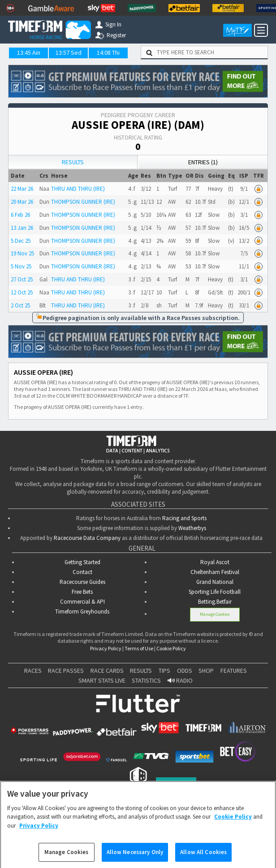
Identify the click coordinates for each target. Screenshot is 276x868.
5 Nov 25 (21, 266)
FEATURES (234, 671)
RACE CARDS (107, 671)
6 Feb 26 (20, 215)
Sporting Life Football (215, 592)
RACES (33, 671)
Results (73, 162)
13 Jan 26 (22, 228)
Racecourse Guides (82, 582)
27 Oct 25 (22, 279)
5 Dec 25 (21, 241)
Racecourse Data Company (87, 538)
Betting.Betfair (215, 602)
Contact (82, 572)
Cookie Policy (171, 648)
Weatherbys (192, 528)
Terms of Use (139, 648)
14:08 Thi (108, 53)
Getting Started (82, 562)
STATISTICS (146, 680)
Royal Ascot (215, 562)
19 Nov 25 (22, 253)
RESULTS (141, 671)
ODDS (185, 671)
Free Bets (82, 592)
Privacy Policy (106, 648)
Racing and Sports (184, 518)
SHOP (206, 671)
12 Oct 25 (22, 292)
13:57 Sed (69, 53)
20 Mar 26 (22, 202)
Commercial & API (82, 602)
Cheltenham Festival (215, 572)
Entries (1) (203, 162)
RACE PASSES (66, 671)
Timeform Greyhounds (82, 612)
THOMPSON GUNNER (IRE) (83, 202)
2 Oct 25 (20, 305)
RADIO (180, 680)
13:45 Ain (29, 53)
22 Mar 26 (22, 189)
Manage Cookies (215, 614)
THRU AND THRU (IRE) (78, 189)
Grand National (215, 582)
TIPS (164, 671)
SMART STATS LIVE (102, 680)
